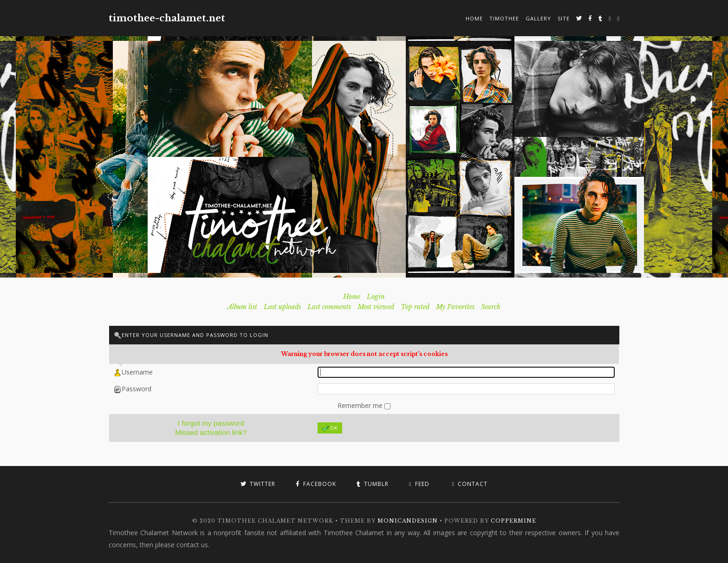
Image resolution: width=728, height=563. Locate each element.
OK (330, 428)
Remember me (361, 405)
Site (564, 18)
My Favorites (455, 307)
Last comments (329, 307)
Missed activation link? (211, 432)
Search (491, 307)
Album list (242, 307)
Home (474, 18)
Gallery (538, 18)
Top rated (415, 307)
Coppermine (513, 521)
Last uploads (282, 307)
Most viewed (376, 307)
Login (376, 297)
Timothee (504, 18)
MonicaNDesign (408, 521)
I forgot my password (211, 423)
